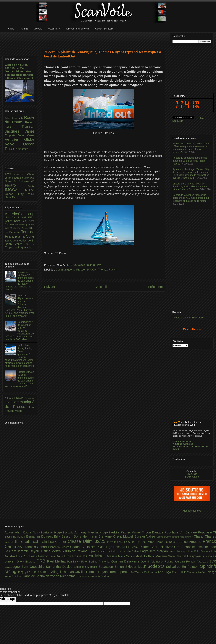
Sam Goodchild (34, 567)
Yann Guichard (14, 576)
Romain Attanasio (198, 562)
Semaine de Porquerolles (22, 225)
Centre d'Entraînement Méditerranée (175, 537)
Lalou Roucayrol (179, 551)
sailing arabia (23, 247)
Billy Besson (64, 536)
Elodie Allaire (192, 477)
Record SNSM (26, 218)
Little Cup (11, 218)
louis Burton (102, 576)
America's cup (20, 214)
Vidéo (19, 411)
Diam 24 (12, 181)
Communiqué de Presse (71, 270)
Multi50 (30, 190)
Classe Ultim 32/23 (87, 541)
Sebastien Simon (112, 567)
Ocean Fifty (17, 194)
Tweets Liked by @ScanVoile (188, 318)
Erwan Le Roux (166, 542)
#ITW (175, 441)
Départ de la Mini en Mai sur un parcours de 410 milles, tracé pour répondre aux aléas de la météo (191, 198)
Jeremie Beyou (29, 551)
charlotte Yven (86, 576)
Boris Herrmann (86, 536)
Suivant (50, 287)
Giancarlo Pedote (59, 547)
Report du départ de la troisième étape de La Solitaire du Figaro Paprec (190, 161)
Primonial (105, 562)
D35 (32, 178)
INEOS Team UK (132, 547)
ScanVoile (192, 474)
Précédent (155, 287)
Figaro (16, 185)
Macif (101, 556)
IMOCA (92, 270)
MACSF (89, 556)
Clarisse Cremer (55, 542)
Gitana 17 (78, 547)
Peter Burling (90, 562)
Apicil (107, 533)
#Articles (188, 444)
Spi (8, 228)
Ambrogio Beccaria (62, 533)
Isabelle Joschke (196, 547)
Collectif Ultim (22, 178)
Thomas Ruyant (108, 270)
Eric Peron (148, 542)
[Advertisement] (103, 39)
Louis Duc (23, 556)
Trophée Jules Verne (20, 135)
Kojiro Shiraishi (97, 551)
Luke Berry (57, 556)
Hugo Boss (113, 547)
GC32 (31, 186)
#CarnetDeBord (200, 447)
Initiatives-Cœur (171, 547)
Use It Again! (166, 572)
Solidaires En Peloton (183, 567)
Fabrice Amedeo (190, 542)
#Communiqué (185, 441)
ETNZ (119, 542)
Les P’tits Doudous (200, 551)
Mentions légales (192, 511)
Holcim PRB (95, 547)
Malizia (113, 556)
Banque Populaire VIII (169, 532)
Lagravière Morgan (155, 551)
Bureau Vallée (145, 536)
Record (30, 122)
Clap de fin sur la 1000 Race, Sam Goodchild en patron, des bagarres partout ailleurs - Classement (19, 71)
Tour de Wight (12, 241)
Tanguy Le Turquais (30, 572)
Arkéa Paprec (122, 532)
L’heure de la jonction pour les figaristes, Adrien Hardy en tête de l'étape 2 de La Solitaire (191, 187)
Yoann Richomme (63, 576)
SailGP (13, 127)
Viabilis (192, 572)
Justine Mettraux (53, 551)
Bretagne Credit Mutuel (116, 536)
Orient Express (27, 562)
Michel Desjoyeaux (191, 556)
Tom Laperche (120, 572)
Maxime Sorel (166, 556)
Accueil (102, 287)
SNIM (10, 221)
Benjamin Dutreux (40, 536)
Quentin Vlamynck (153, 562)
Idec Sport (151, 547)
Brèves (20, 398)
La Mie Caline (131, 551)
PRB (42, 561)
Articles (10, 398)
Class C (21, 175)
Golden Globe (12, 118)
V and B (181, 572)
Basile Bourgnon (15, 537)
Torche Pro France (20, 228)
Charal (199, 536)
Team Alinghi (52, 572)
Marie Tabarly (127, 556)
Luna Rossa (73, 556)
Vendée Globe (20, 139)
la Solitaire (22, 149)
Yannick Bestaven (37, 576)
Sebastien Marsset (86, 567)
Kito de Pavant (77, 551)
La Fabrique (115, 551)
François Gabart (36, 547)
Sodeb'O (157, 566)
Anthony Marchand (89, 532)
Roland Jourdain (175, 562)
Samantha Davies (60, 567)
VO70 (31, 194)
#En (188, 447)
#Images (177, 444)
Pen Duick (74, 562)
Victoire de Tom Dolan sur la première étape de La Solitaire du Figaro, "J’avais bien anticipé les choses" (19, 281)
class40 (10, 197)
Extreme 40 (27, 181)
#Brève (177, 447)
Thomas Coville (74, 572)
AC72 (10, 174)
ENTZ (111, 542)
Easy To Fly (132, 542)
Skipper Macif (136, 567)
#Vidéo (176, 449)
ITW (32, 407)
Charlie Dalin (32, 542)
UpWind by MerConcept (145, 572)
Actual (10, 532)
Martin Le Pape (146, 556)
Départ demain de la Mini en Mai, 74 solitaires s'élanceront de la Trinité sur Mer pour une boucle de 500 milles (19, 331)
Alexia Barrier (41, 533)
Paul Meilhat (57, 561)
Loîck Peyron (39, 556)
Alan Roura (24, 532)
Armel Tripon (142, 532)
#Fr (183, 447)
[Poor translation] (11, 599)
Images (10, 411)
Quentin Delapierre (126, 561)
